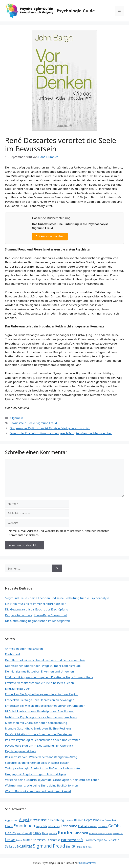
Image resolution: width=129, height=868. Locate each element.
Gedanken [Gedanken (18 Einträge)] (93, 827)
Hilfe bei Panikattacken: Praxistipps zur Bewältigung (40, 711)
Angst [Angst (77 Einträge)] (24, 820)
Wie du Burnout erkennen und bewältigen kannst (38, 791)
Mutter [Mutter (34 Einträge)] (27, 840)
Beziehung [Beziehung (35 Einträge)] (57, 820)
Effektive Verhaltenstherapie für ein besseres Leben (39, 683)
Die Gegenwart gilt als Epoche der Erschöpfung (37, 609)
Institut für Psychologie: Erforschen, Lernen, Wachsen (41, 717)
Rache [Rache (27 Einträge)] (107, 840)
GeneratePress (88, 863)
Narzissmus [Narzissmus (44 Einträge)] (41, 840)
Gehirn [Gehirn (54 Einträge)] (10, 833)
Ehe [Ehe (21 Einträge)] (102, 820)
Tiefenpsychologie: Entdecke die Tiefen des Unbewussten (43, 768)
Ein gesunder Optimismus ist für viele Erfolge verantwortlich (50, 428)
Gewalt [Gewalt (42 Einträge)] (27, 833)
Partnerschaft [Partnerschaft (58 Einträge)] (72, 840)
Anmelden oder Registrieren (24, 649)
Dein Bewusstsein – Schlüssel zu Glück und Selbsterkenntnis (45, 660)
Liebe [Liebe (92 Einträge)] (10, 839)
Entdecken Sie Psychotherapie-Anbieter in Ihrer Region (42, 694)
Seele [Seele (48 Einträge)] (115, 840)
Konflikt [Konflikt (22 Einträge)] (108, 834)
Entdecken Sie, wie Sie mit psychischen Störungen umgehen (45, 706)
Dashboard (12, 654)
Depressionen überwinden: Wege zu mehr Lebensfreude (43, 666)
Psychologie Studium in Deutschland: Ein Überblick (39, 746)
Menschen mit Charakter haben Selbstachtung (36, 723)
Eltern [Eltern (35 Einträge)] (9, 826)
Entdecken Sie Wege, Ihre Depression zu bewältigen (40, 700)
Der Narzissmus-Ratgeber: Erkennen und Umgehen (39, 671)
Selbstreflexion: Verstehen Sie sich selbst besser (37, 763)
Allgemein (16, 418)
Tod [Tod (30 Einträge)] (85, 847)
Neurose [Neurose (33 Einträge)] (55, 840)
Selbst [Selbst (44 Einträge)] (9, 846)
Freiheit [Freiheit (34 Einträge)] (83, 826)
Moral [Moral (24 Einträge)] (19, 840)
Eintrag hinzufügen (18, 689)
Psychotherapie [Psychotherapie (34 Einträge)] (93, 840)
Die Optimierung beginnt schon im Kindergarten (38, 621)
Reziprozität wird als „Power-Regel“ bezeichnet (36, 615)
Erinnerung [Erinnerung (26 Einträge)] (54, 826)
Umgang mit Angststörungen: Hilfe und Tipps (36, 774)
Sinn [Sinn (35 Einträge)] (69, 847)
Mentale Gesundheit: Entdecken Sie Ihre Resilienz (38, 728)
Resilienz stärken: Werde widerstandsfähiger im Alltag (41, 757)
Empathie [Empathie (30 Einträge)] (41, 826)
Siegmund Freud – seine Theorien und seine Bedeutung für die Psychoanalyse (57, 598)
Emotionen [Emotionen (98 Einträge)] (24, 826)
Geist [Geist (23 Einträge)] (19, 833)
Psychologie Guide (76, 11)
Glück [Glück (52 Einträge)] (37, 833)
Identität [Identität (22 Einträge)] (53, 834)
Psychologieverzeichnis (20, 751)
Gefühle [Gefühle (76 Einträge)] (115, 826)
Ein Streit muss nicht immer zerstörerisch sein (36, 604)
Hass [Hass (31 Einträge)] (45, 833)
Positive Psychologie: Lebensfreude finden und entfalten (43, 740)
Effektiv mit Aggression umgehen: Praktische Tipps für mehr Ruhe (49, 677)
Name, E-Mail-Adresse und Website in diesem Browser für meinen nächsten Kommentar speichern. (59, 533)
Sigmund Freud (47, 423)
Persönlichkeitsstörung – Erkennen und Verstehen (38, 734)
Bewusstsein (18, 423)
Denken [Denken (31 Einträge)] (79, 820)
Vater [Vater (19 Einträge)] (90, 847)
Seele (31, 423)
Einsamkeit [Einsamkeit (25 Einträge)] (110, 820)
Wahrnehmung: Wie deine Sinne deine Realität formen (41, 785)
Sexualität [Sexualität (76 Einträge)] (23, 846)
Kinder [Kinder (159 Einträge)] (65, 832)
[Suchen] (57, 569)
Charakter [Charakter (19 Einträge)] (69, 820)
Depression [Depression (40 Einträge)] (92, 820)
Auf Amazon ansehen (50, 236)
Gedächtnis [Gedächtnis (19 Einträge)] (103, 827)
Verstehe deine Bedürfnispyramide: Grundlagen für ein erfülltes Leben (52, 780)
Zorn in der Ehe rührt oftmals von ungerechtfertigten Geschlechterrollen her (61, 433)
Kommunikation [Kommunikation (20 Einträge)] (96, 834)
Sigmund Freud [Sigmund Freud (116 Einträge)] (49, 846)
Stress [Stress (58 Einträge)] (77, 846)
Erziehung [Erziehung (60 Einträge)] (69, 826)
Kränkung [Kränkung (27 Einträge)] (118, 833)
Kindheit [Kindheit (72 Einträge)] (81, 833)
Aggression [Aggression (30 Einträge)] (12, 820)
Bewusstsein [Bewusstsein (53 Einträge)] (40, 820)
